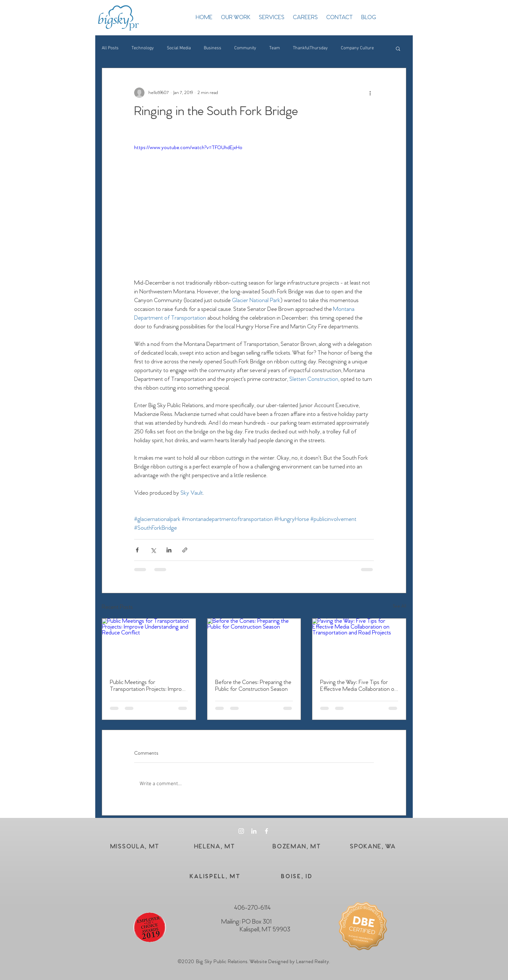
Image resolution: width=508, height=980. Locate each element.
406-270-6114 (252, 908)
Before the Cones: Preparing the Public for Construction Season (253, 686)
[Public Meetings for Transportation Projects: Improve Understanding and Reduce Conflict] (149, 645)
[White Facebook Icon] (266, 831)
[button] (398, 48)
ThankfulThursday (310, 48)
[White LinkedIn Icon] (254, 831)
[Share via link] (185, 550)
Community (245, 48)
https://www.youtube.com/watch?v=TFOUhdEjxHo (188, 148)
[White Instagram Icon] (241, 831)
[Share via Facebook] (137, 550)
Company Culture (357, 48)
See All (399, 606)
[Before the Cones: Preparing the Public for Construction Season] (254, 645)
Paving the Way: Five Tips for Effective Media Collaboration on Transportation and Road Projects (359, 686)
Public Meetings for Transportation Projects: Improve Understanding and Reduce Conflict (149, 686)
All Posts (110, 48)
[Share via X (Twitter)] (153, 550)
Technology (143, 48)
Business (213, 48)
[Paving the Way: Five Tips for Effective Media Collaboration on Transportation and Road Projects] (359, 645)
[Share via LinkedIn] (169, 550)
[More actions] (370, 93)
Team (275, 48)
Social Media (179, 48)
